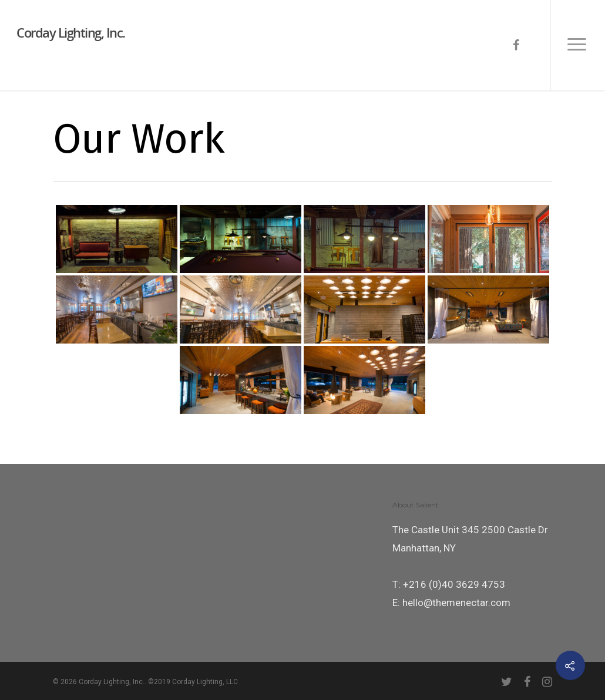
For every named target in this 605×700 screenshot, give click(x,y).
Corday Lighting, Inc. (71, 32)
